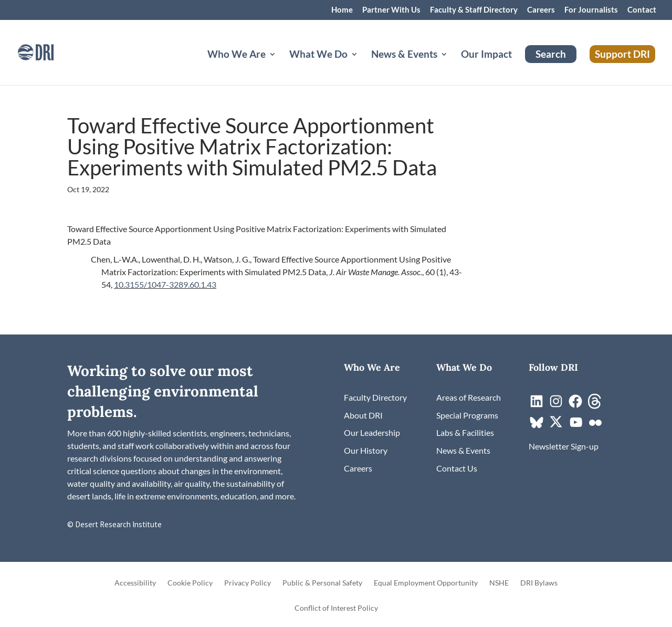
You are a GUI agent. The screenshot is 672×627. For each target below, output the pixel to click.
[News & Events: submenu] (453, 67)
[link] (50, 51)
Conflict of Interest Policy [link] (336, 608)
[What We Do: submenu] (363, 67)
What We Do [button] (318, 55)
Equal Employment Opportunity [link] (426, 583)
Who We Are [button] (237, 55)
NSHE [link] (499, 583)
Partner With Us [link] (391, 10)
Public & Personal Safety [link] (322, 583)
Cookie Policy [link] (190, 583)
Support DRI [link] (622, 54)
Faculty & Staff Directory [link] (474, 10)
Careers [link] (541, 10)
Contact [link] (642, 10)
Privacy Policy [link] (248, 583)
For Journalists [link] (591, 10)
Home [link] (342, 10)
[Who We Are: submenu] (281, 67)
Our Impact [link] (486, 55)
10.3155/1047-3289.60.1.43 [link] (165, 284)
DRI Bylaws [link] (539, 583)
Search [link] (551, 54)
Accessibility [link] (135, 583)
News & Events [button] (404, 55)
